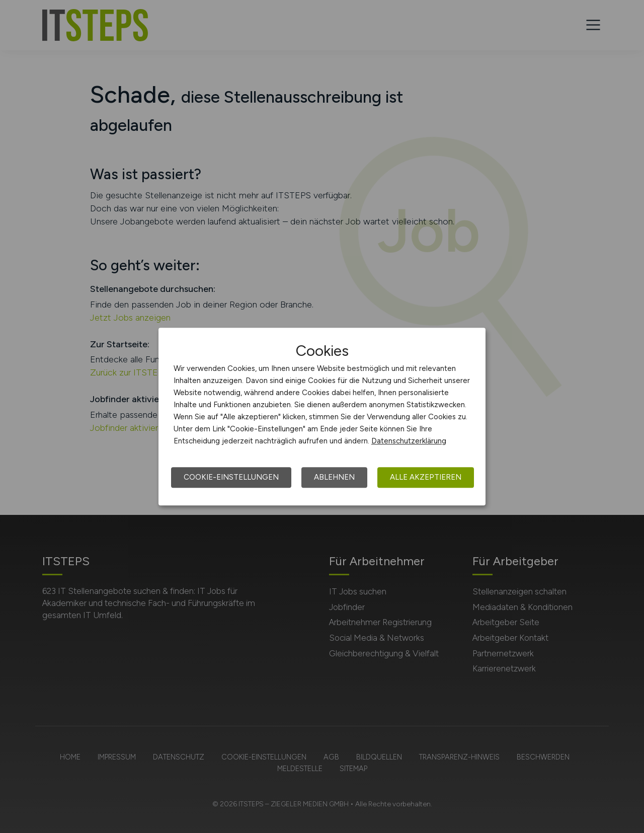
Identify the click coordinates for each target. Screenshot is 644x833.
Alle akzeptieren (426, 477)
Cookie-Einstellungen (231, 477)
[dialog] (322, 417)
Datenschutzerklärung (409, 441)
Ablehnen (334, 477)
